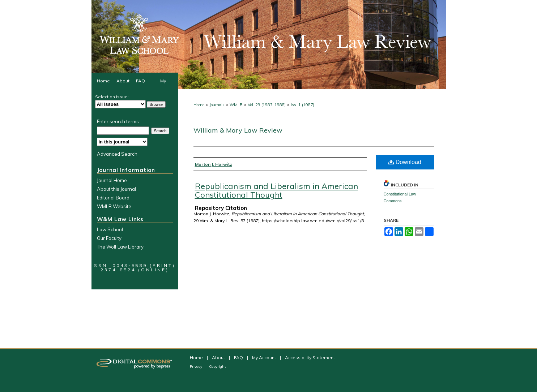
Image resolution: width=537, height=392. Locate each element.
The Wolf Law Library (120, 247)
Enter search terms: (118, 121)
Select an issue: (112, 97)
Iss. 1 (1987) (302, 105)
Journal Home (112, 180)
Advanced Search (117, 154)
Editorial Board (113, 198)
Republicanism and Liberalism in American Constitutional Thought (276, 190)
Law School (110, 229)
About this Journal (116, 189)
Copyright (218, 367)
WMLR (236, 105)
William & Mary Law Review (238, 130)
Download (405, 162)
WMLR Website (114, 206)
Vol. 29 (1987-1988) (267, 105)
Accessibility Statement (310, 357)
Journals (217, 105)
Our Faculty (109, 238)
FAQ (239, 357)
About (219, 357)
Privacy (197, 367)
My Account (265, 357)
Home (199, 105)
